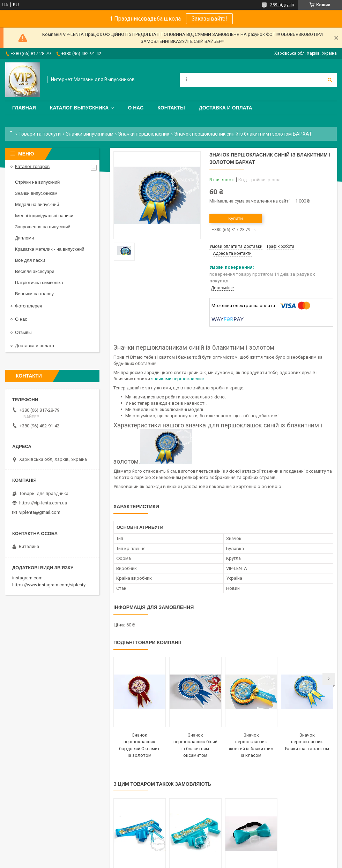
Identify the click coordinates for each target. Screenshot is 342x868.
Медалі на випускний (37, 204)
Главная (24, 108)
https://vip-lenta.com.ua (43, 503)
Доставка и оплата (226, 108)
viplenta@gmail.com (40, 512)
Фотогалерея (29, 306)
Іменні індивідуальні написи (44, 216)
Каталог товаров (32, 166)
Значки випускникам (90, 134)
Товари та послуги (40, 134)
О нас (136, 108)
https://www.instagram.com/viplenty (49, 585)
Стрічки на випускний (37, 182)
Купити (236, 218)
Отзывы (23, 332)
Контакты (171, 108)
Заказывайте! (209, 19)
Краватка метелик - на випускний (50, 249)
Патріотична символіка (39, 283)
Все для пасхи (30, 260)
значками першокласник (178, 379)
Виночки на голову (34, 294)
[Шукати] (330, 80)
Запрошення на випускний (43, 227)
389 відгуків (282, 5)
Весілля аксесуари (35, 271)
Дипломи (24, 238)
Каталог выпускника (79, 108)
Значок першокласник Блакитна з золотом (307, 742)
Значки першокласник (144, 134)
